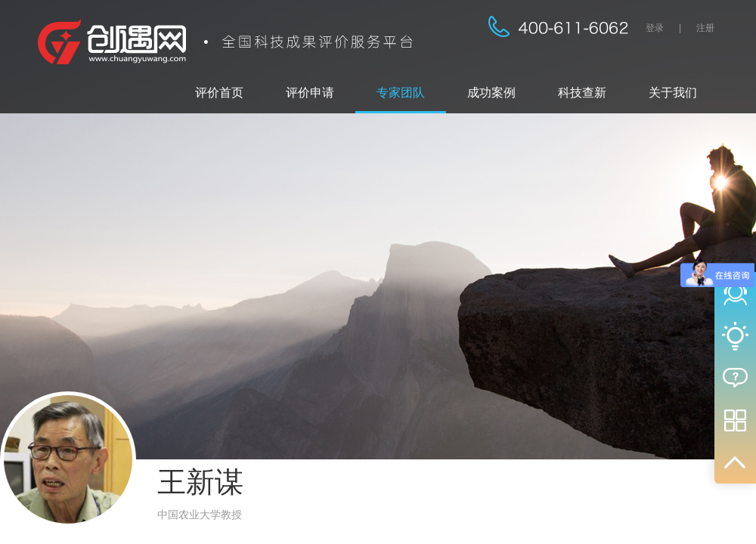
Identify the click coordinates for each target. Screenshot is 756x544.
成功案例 (491, 93)
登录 (655, 28)
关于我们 (673, 93)
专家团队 (401, 93)
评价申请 (310, 93)
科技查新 (582, 93)
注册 (705, 28)
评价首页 (219, 93)
